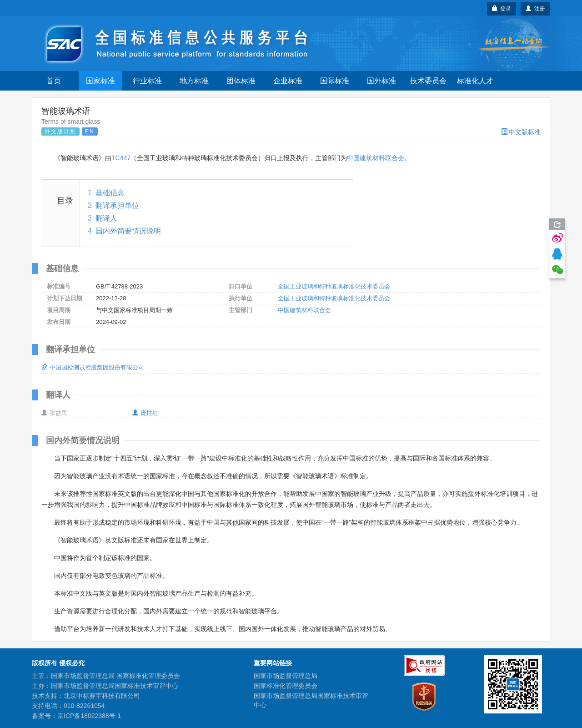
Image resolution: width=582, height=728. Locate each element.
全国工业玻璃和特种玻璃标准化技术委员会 (334, 286)
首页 (54, 81)
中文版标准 (521, 132)
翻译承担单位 (117, 205)
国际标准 (335, 81)
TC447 (121, 158)
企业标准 (288, 81)
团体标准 (241, 81)
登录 (502, 9)
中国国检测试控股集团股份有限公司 (93, 367)
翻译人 (106, 218)
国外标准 (381, 81)
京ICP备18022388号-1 (89, 716)
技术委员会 (428, 81)
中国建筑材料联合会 (376, 158)
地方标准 (194, 81)
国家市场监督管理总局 (286, 676)
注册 (535, 9)
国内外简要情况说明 (128, 231)
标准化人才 (475, 81)
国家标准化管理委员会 (286, 686)
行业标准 (147, 81)
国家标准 (100, 81)
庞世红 (145, 413)
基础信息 (110, 193)
